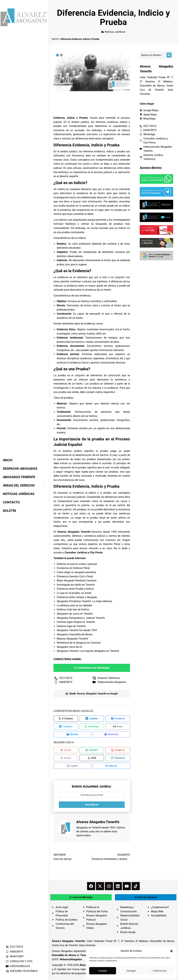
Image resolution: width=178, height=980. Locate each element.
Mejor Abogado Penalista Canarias (77, 581)
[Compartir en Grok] (92, 759)
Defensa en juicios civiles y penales (77, 564)
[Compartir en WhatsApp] (92, 727)
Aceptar (103, 971)
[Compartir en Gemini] (66, 759)
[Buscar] (169, 55)
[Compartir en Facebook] (118, 719)
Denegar (131, 971)
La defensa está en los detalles (74, 605)
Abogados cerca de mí (69, 647)
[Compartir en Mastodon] (111, 735)
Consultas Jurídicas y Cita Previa (84, 552)
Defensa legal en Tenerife (71, 626)
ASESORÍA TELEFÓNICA (22, 971)
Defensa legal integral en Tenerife (76, 622)
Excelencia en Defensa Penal (73, 568)
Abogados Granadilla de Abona (75, 634)
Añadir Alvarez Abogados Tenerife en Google (92, 694)
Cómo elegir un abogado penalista (76, 572)
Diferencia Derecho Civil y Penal (75, 576)
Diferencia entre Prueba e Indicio (75, 589)
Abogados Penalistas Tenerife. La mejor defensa (84, 601)
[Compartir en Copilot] (72, 767)
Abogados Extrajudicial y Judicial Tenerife (81, 618)
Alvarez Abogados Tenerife (74, 532)
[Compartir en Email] (118, 727)
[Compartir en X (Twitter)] (66, 719)
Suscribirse (92, 806)
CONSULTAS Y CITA (19, 961)
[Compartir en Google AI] (118, 751)
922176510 (14, 947)
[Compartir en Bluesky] (72, 735)
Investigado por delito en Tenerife (76, 585)
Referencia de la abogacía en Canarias (79, 643)
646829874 (14, 952)
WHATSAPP (15, 956)
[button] (172, 951)
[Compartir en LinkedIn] (92, 719)
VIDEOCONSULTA (18, 966)
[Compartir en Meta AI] (111, 767)
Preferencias (160, 971)
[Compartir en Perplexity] (118, 759)
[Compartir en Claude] (66, 751)
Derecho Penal (112, 544)
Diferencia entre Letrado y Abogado (77, 597)
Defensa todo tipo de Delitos (73, 609)
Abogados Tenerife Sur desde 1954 (77, 630)
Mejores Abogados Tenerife (72, 639)
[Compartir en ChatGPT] (92, 751)
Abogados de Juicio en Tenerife (75, 614)
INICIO (55, 39)
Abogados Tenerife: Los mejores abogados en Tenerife (88, 651)
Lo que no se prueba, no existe (74, 593)
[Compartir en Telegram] (66, 727)
